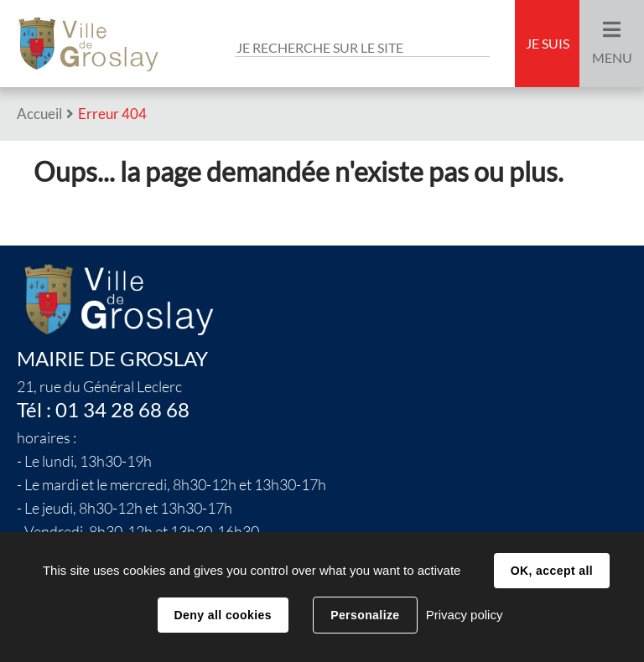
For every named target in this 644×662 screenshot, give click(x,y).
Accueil (39, 114)
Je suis (548, 44)
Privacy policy (465, 615)
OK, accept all (552, 571)
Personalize (365, 615)
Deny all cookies (223, 615)
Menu (612, 58)
